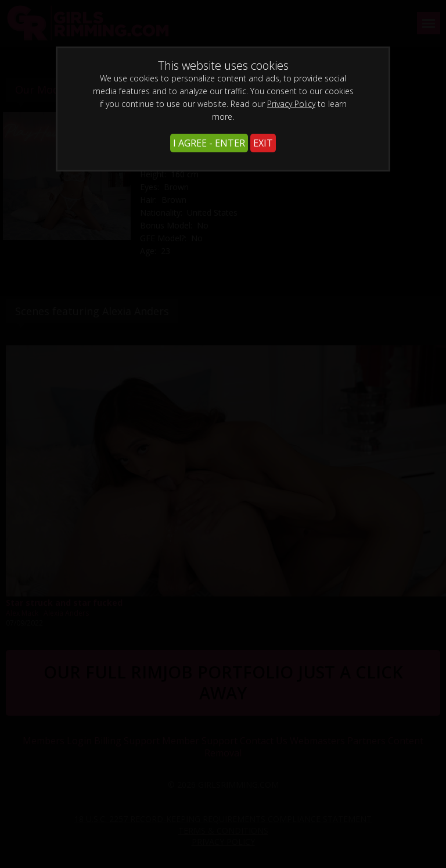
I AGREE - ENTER (209, 143)
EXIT (263, 143)
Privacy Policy (291, 104)
